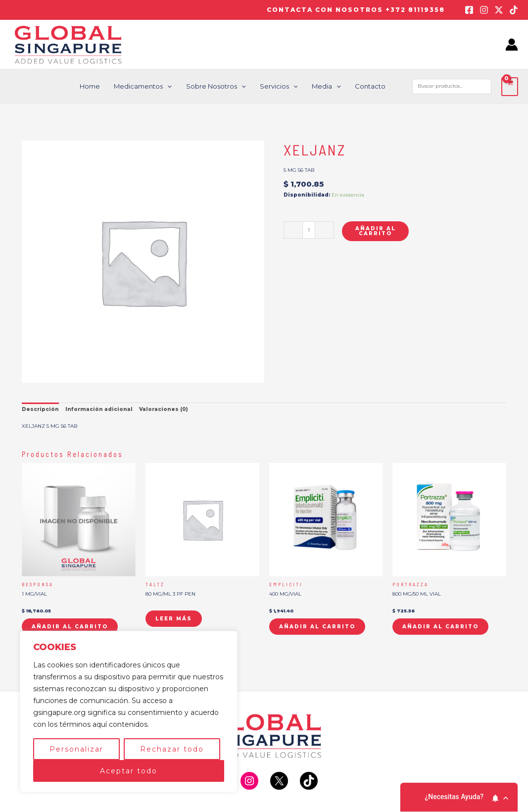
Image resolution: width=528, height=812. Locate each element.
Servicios (281, 86)
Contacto (371, 86)
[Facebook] (469, 10)
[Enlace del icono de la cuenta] (512, 45)
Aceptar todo (129, 771)
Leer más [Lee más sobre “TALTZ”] (174, 619)
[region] (129, 711)
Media (328, 86)
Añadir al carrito (376, 231)
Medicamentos (148, 86)
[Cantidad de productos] (309, 230)
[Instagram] (484, 10)
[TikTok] (514, 10)
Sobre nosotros (220, 86)
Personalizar (76, 749)
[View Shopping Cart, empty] (510, 87)
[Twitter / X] (499, 10)
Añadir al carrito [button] (70, 627)
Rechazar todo (172, 749)
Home (96, 86)
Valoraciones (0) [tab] (164, 409)
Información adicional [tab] (99, 409)
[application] (173, 86)
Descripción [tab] (40, 409)
